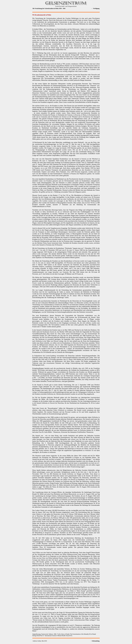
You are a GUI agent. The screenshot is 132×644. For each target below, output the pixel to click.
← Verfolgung (95, 8)
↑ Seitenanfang (95, 641)
